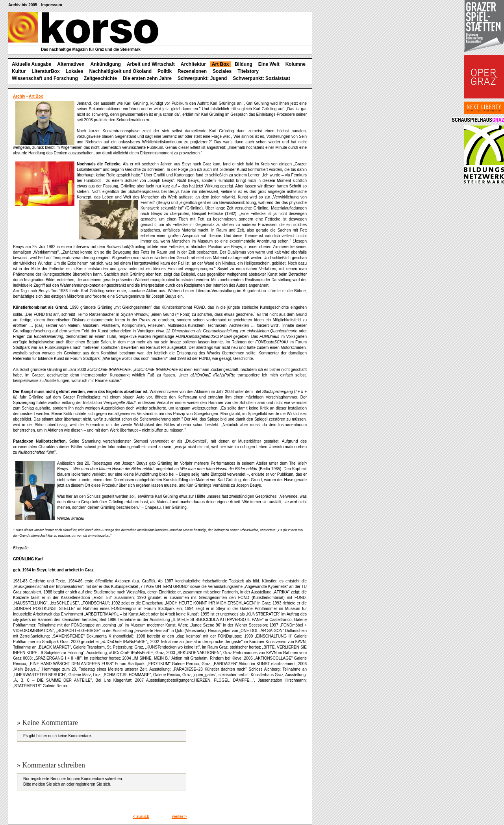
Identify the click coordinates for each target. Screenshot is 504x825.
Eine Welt (269, 64)
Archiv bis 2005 (23, 5)
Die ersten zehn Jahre (147, 78)
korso (83, 28)
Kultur (19, 71)
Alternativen (71, 64)
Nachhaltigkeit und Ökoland (120, 71)
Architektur (193, 64)
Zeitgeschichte (100, 78)
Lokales (75, 71)
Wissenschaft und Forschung (45, 78)
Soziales (222, 71)
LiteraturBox (45, 71)
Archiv (19, 96)
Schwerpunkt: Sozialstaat (261, 78)
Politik (165, 71)
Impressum (51, 5)
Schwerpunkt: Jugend (202, 78)
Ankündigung (106, 64)
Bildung (244, 64)
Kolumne (296, 64)
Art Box (220, 64)
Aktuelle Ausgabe (31, 64)
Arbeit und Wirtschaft (151, 64)
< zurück (141, 817)
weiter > (180, 817)
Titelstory (248, 71)
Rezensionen (192, 71)
